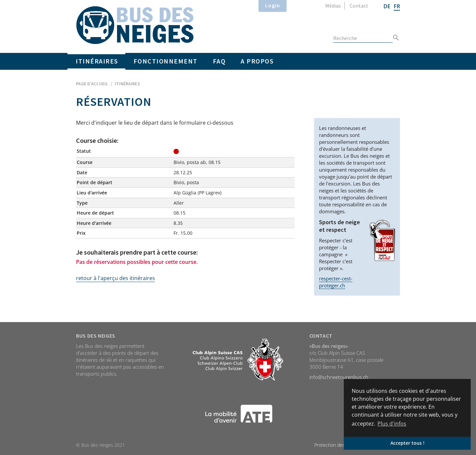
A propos (257, 61)
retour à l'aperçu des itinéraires (116, 278)
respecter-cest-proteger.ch (336, 282)
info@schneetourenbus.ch (339, 377)
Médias (333, 6)
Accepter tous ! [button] (407, 443)
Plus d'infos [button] (392, 424)
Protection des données (339, 445)
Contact (359, 6)
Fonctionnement (166, 61)
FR (397, 6)
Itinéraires (97, 61)
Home (135, 25)
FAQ (219, 61)
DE (387, 6)
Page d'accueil (92, 84)
